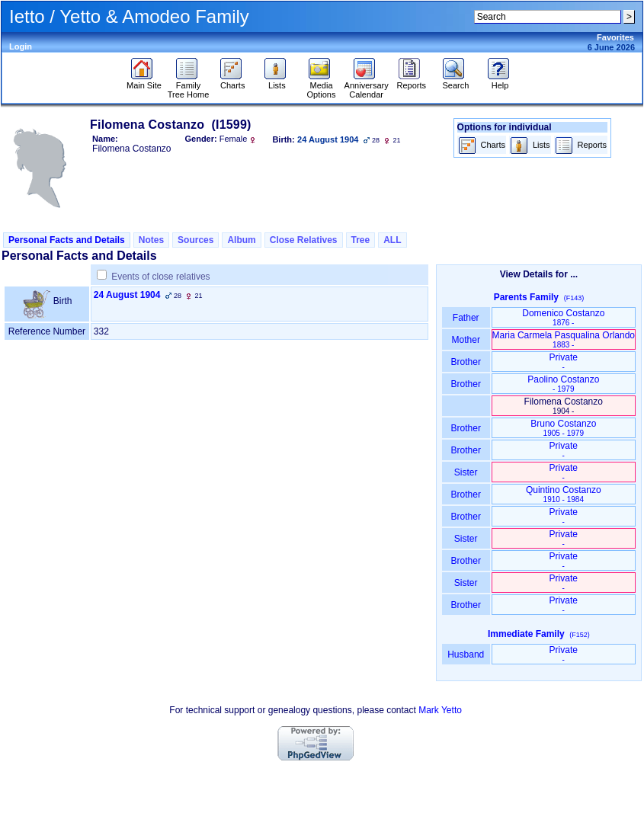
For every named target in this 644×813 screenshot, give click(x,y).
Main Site (144, 82)
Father (466, 318)
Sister (466, 472)
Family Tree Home (189, 86)
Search (455, 82)
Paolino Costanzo (563, 384)
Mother (466, 340)
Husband (466, 655)
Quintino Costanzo (564, 494)
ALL (392, 240)
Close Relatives (304, 240)
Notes (151, 240)
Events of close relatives (160, 277)
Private (564, 362)
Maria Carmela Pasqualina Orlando (564, 339)
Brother (466, 362)
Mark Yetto (440, 710)
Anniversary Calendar (367, 86)
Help (500, 82)
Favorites (615, 37)
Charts (233, 82)
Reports (412, 82)
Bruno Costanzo (563, 428)
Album (241, 240)
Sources (195, 240)
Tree (361, 240)
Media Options (322, 86)
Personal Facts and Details (67, 240)
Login (21, 46)
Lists (277, 82)
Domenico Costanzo (563, 317)
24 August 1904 (127, 295)
